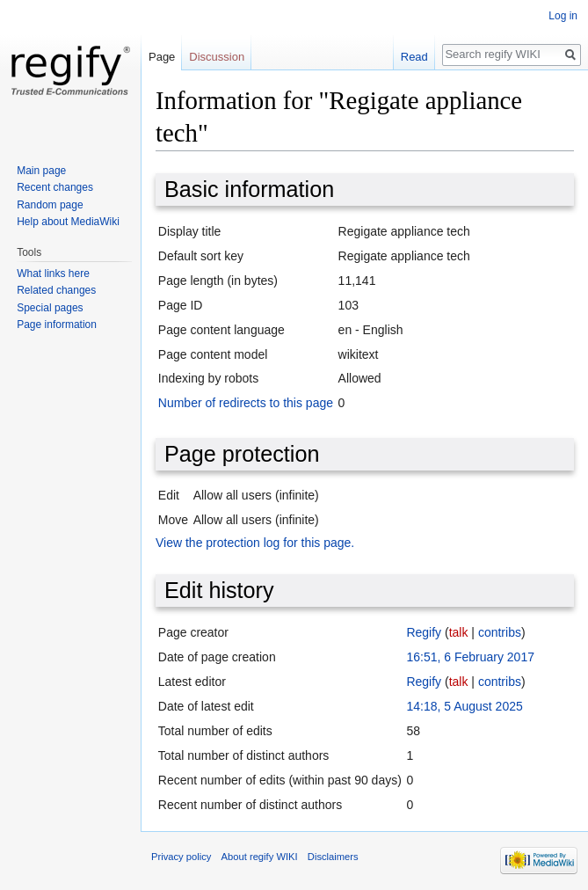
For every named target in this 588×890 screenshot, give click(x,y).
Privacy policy (181, 857)
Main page (41, 171)
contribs (500, 632)
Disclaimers (333, 857)
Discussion (217, 57)
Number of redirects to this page (246, 403)
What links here (53, 274)
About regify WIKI (260, 857)
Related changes (56, 290)
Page (162, 57)
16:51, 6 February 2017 (470, 657)
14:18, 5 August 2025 (464, 706)
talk (459, 632)
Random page (50, 205)
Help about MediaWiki (68, 222)
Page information (57, 325)
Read (414, 57)
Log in (563, 16)
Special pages (50, 308)
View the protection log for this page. (255, 543)
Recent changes (55, 187)
